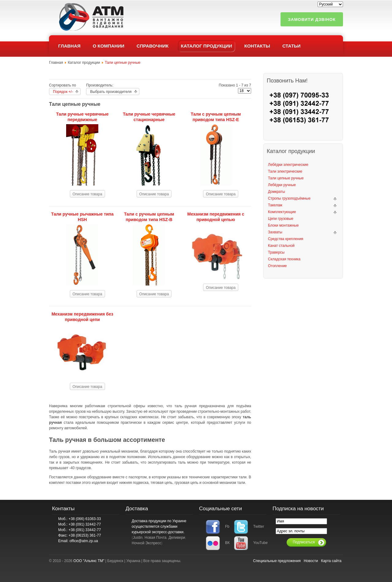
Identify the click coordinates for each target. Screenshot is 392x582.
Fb (227, 526)
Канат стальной (281, 246)
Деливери (177, 538)
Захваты (275, 232)
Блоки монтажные (283, 225)
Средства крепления (286, 239)
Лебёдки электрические (288, 165)
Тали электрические (285, 171)
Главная (56, 63)
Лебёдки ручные (282, 185)
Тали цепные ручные (286, 178)
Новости (311, 561)
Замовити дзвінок (312, 19)
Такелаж (275, 205)
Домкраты (277, 192)
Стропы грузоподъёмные (289, 198)
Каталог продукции (84, 63)
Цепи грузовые (281, 219)
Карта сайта (331, 561)
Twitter (257, 526)
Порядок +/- (63, 92)
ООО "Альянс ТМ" (89, 561)
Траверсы (276, 252)
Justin (138, 538)
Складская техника (284, 259)
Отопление (277, 266)
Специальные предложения (277, 561)
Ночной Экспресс (147, 543)
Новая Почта (155, 538)
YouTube (257, 543)
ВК (227, 543)
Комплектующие (282, 212)
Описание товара (87, 194)
